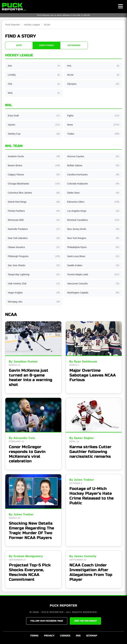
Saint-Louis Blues (93, 256)
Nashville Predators (34, 229)
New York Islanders (34, 238)
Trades (93, 134)
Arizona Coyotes (93, 156)
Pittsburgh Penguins (34, 256)
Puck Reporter (12, 25)
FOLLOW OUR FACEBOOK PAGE (47, 621)
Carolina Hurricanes (93, 175)
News (93, 125)
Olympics (93, 84)
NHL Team (14, 146)
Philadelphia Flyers (93, 247)
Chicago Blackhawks (34, 184)
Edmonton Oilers (93, 202)
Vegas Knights (34, 293)
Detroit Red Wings (34, 202)
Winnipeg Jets (34, 302)
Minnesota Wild (34, 220)
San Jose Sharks (34, 265)
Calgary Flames (34, 175)
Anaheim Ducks (34, 156)
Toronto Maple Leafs (93, 274)
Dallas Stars (93, 193)
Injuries (34, 125)
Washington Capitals (93, 293)
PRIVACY (49, 636)
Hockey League (32, 25)
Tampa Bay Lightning (34, 274)
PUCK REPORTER (63, 606)
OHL (34, 84)
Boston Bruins (34, 165)
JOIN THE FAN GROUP (85, 621)
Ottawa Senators (34, 247)
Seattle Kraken (93, 265)
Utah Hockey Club (34, 284)
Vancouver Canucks (93, 284)
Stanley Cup (34, 134)
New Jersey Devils (93, 229)
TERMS (34, 636)
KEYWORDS (74, 45)
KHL (93, 66)
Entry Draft (34, 116)
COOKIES (65, 636)
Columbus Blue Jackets (34, 193)
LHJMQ (34, 75)
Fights (93, 116)
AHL (34, 66)
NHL (9, 105)
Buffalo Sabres (93, 165)
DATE (19, 45)
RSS (78, 636)
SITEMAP (92, 636)
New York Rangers (93, 238)
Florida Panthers (34, 211)
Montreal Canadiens (93, 220)
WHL (34, 93)
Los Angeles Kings (93, 211)
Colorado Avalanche (93, 184)
